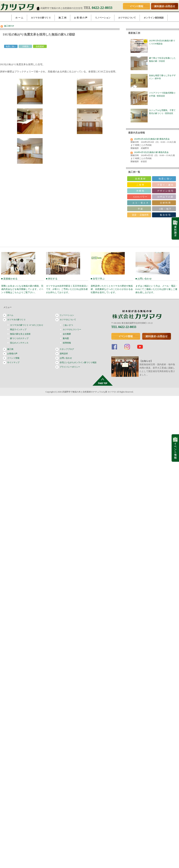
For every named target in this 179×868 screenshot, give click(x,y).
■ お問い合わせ (157, 286)
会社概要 (67, 334)
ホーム (10, 315)
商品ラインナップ (18, 330)
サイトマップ (13, 362)
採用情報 (67, 343)
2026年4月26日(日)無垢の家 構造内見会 (152, 139)
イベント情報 (13, 358)
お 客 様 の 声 (81, 18)
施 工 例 (62, 18)
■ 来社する (67, 286)
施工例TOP (9, 26)
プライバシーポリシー (70, 367)
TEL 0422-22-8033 (124, 327)
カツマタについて (127, 18)
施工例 (10, 349)
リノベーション (103, 18)
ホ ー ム (19, 18)
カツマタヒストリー (72, 330)
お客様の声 (12, 354)
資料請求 (64, 354)
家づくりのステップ (19, 338)
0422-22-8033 (102, 8)
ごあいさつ (68, 325)
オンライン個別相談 (154, 18)
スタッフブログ (67, 349)
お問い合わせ (66, 358)
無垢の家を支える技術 (20, 334)
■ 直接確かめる (22, 286)
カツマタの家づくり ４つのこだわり (27, 325)
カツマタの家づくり (41, 18)
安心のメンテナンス (19, 343)
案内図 (66, 338)
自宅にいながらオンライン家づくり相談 (78, 362)
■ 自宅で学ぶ (112, 286)
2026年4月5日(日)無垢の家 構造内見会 (151, 152)
